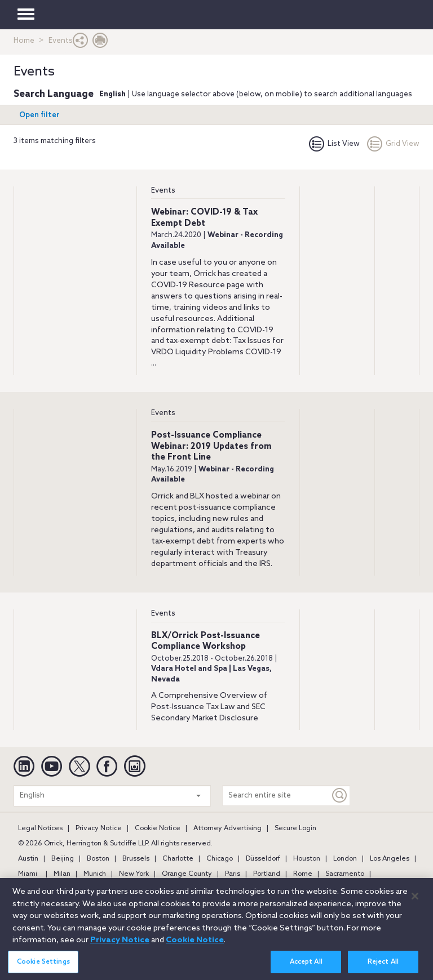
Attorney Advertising (227, 828)
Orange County (187, 874)
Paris (233, 874)
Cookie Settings (43, 966)
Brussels (136, 859)
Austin (28, 859)
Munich (95, 874)
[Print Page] (100, 43)
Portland (267, 874)
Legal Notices (40, 828)
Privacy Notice (99, 828)
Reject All (383, 966)
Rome (303, 874)
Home (24, 41)
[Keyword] (340, 796)
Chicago (220, 859)
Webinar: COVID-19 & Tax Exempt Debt (204, 218)
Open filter (39, 115)
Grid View (393, 144)
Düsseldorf (263, 859)
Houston (307, 859)
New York (134, 874)
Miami (28, 874)
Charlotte (178, 859)
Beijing (63, 859)
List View (334, 144)
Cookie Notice (158, 828)
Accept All (306, 966)
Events (163, 191)
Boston (98, 859)
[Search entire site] (276, 796)
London (345, 859)
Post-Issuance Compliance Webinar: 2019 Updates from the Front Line (211, 446)
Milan (62, 874)
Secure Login (295, 828)
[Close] (415, 901)
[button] (81, 43)
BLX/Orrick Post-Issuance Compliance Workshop (206, 642)
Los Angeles (390, 859)
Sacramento (345, 874)
